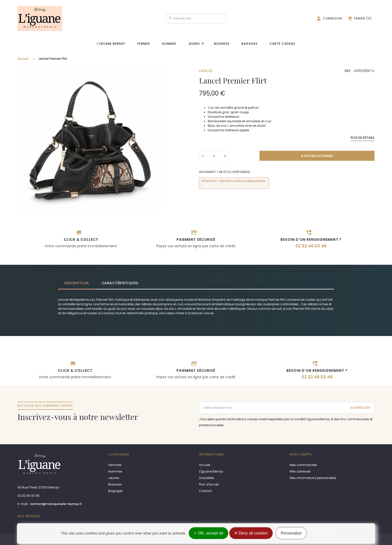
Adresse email (210, 404)
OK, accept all (208, 533)
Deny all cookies (251, 533)
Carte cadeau (282, 44)
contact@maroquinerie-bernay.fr (56, 504)
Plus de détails (362, 138)
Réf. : (349, 71)
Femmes (144, 44)
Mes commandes (303, 465)
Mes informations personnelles (313, 478)
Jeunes (194, 44)
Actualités (207, 478)
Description (76, 283)
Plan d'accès (209, 484)
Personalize (291, 533)
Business (222, 44)
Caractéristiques (120, 283)
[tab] (77, 283)
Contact (205, 491)
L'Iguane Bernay (111, 44)
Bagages (249, 44)
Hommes (169, 44)
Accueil (23, 59)
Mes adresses (300, 471)
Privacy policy (321, 533)
